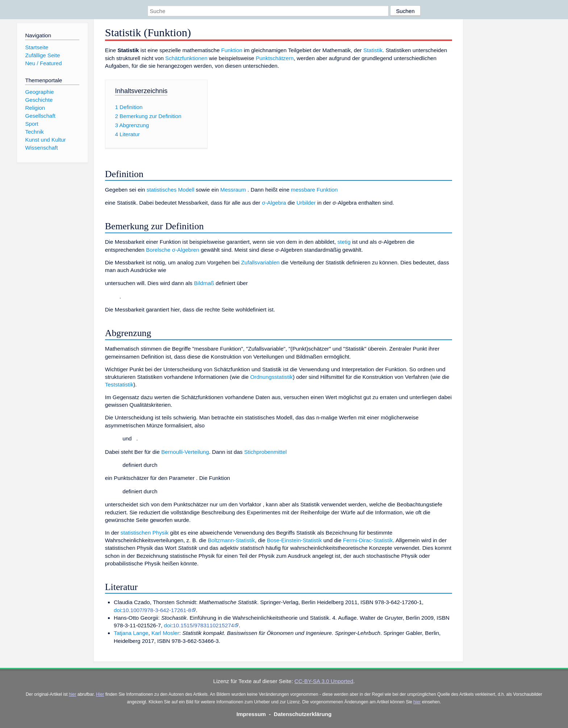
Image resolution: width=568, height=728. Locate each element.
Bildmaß (204, 283)
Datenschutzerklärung (303, 714)
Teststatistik (119, 384)
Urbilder (306, 203)
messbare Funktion (314, 190)
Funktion (232, 50)
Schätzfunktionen (186, 58)
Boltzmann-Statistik (231, 540)
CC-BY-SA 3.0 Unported (324, 681)
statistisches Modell (171, 190)
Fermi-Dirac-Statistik (368, 540)
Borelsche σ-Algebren (173, 250)
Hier (100, 694)
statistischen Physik (145, 533)
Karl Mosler (165, 633)
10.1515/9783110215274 (203, 625)
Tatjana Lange (131, 633)
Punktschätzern (275, 58)
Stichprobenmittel (265, 452)
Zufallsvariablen (260, 262)
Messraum (233, 190)
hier (72, 694)
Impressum (251, 714)
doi (117, 610)
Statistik (373, 50)
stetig (344, 242)
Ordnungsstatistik (272, 377)
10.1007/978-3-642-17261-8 (157, 610)
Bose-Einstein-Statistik (295, 540)
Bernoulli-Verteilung (185, 452)
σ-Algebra (274, 203)
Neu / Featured (43, 63)
